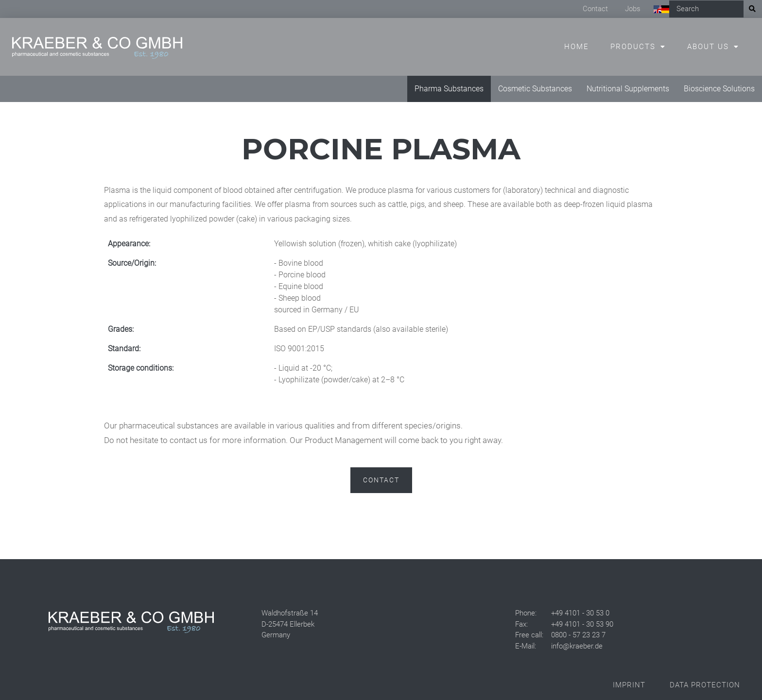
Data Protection (705, 685)
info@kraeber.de (577, 646)
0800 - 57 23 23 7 (578, 635)
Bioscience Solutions (719, 89)
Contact (595, 9)
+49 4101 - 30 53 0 (580, 613)
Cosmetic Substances (535, 89)
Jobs (633, 9)
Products (633, 47)
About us (708, 47)
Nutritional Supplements (628, 89)
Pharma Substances (449, 89)
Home (577, 47)
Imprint (629, 685)
